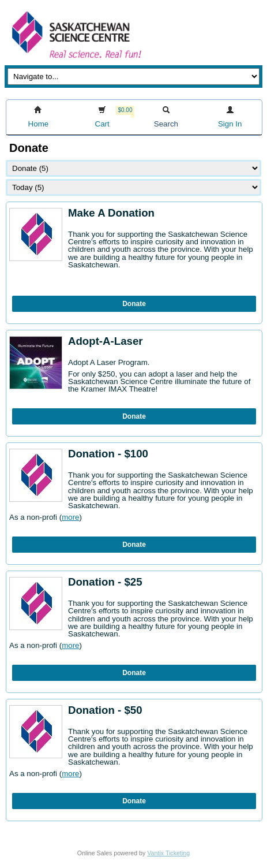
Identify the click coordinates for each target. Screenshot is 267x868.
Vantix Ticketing (168, 853)
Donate (134, 304)
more (70, 517)
